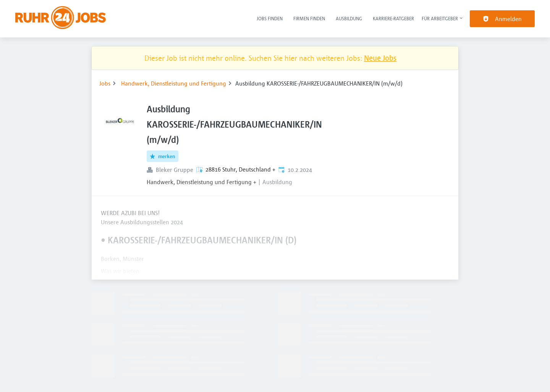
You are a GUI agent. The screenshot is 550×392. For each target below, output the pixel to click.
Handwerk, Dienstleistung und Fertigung (174, 83)
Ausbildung (349, 18)
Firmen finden (309, 18)
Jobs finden (270, 18)
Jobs (105, 83)
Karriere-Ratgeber (393, 18)
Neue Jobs (380, 58)
